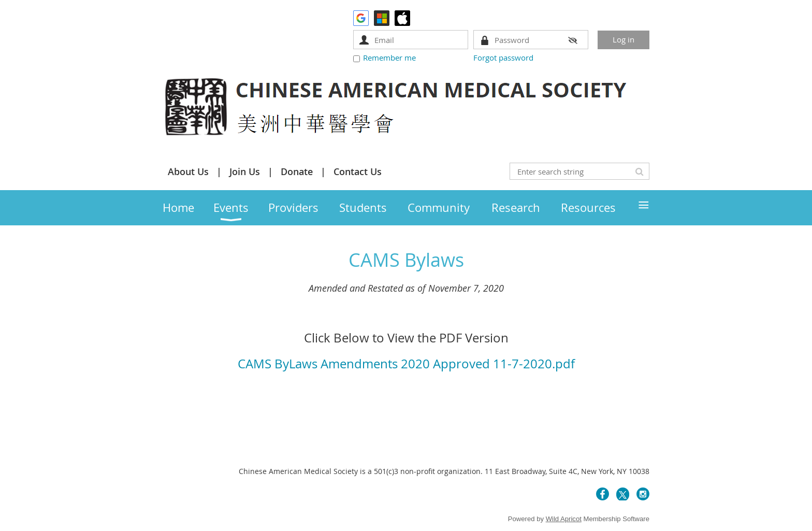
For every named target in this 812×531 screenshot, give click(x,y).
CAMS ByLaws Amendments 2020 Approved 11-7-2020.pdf (406, 364)
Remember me (389, 58)
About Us (188, 171)
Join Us (245, 171)
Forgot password (503, 58)
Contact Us (358, 171)
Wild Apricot (564, 519)
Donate (297, 171)
